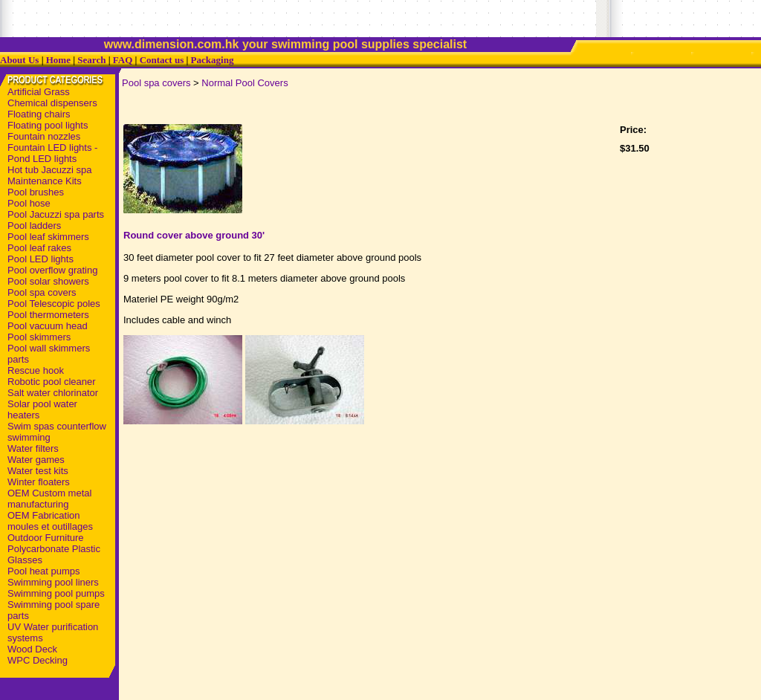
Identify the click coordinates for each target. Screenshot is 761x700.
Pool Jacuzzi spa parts (56, 214)
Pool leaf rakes (39, 248)
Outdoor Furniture (46, 538)
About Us (19, 60)
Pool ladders (34, 226)
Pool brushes (36, 192)
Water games (36, 460)
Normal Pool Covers (245, 83)
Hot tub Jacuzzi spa (49, 170)
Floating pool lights (48, 125)
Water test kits (38, 471)
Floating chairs (39, 114)
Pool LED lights (41, 259)
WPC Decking (38, 660)
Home (58, 60)
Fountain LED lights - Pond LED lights (52, 153)
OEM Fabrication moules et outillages (50, 521)
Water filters (33, 448)
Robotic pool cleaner (52, 382)
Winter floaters (39, 482)
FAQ (123, 60)
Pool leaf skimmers (48, 237)
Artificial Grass (39, 92)
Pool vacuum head (48, 326)
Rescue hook (36, 370)
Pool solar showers (48, 281)
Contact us (162, 60)
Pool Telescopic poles (54, 304)
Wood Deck (32, 649)
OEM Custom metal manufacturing (49, 499)
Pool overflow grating (52, 270)
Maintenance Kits (45, 181)
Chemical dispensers (52, 103)
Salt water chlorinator (53, 393)
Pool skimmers (39, 337)
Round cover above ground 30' (194, 235)
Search (91, 60)
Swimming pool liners (53, 582)
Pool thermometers (48, 315)
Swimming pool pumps (56, 593)
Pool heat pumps (44, 571)
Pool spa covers (42, 292)
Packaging (213, 60)
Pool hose (29, 203)
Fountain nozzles (44, 136)
